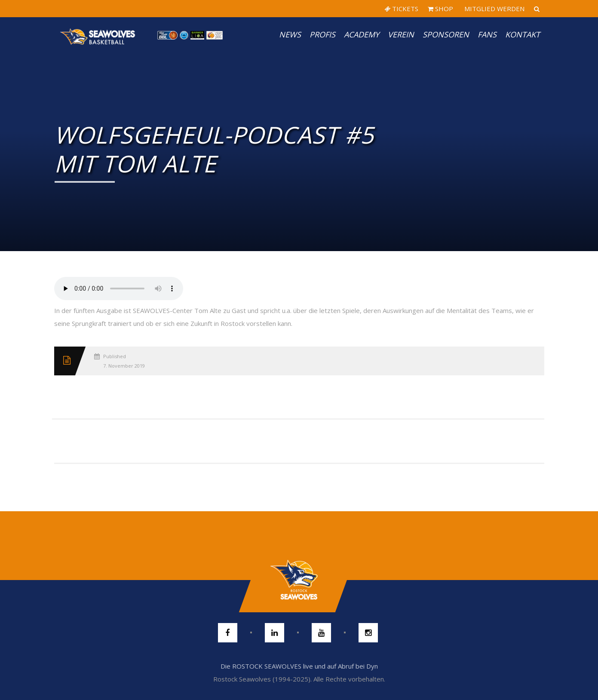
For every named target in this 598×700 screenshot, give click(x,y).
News (290, 34)
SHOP (440, 9)
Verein (401, 34)
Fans (487, 34)
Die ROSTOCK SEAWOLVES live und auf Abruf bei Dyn (299, 666)
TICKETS (401, 9)
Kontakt (523, 34)
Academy (362, 34)
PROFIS (322, 34)
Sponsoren (446, 34)
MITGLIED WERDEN (494, 9)
